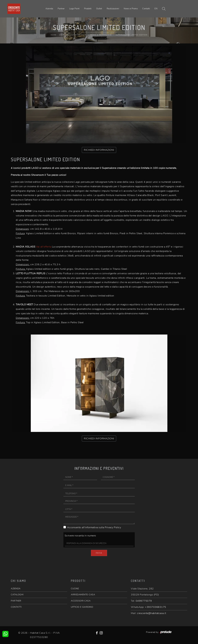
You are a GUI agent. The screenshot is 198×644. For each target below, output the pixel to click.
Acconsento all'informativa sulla (94, 527)
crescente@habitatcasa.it (152, 613)
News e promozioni (101, 35)
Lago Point (74, 9)
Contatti (146, 9)
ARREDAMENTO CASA (83, 595)
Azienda (49, 9)
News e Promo (131, 9)
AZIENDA (16, 589)
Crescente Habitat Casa (73, 35)
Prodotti (88, 9)
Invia (99, 553)
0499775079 (144, 601)
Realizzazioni (113, 9)
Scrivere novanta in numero (80, 536)
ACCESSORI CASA (81, 601)
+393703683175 (156, 607)
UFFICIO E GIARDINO (82, 607)
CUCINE (75, 589)
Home (54, 35)
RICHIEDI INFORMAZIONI (99, 150)
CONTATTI (16, 607)
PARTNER (16, 601)
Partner (61, 9)
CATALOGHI (17, 595)
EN (156, 9)
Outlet (99, 9)
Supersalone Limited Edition (132, 35)
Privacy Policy (113, 527)
